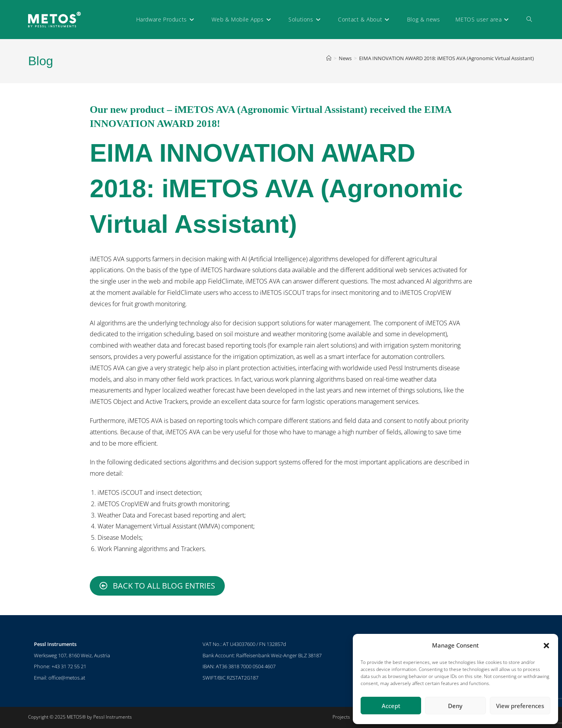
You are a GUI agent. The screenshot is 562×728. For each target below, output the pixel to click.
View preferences (520, 706)
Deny (455, 706)
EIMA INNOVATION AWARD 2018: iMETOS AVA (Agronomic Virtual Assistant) (446, 58)
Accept (391, 706)
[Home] (329, 58)
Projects (341, 717)
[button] (546, 646)
